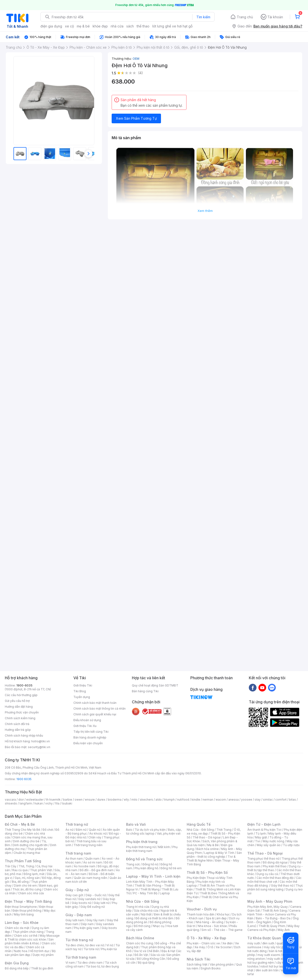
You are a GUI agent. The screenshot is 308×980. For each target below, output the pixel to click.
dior (21, 800)
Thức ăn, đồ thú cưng (27, 889)
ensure (90, 800)
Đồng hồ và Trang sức (144, 859)
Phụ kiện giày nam (87, 928)
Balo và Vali (136, 824)
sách (130, 26)
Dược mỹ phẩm (43, 955)
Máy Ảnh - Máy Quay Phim (270, 901)
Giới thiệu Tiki (83, 685)
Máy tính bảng (24, 914)
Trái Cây (11, 866)
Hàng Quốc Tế (199, 824)
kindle (196, 800)
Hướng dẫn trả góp (18, 730)
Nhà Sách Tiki (199, 959)
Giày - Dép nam (79, 915)
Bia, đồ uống (20, 882)
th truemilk (53, 800)
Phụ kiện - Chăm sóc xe (203, 943)
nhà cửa (117, 26)
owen (79, 800)
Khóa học (223, 914)
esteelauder (35, 800)
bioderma (115, 800)
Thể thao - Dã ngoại (207, 837)
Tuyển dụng (82, 697)
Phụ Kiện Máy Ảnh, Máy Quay (268, 907)
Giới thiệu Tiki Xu (85, 726)
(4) (141, 73)
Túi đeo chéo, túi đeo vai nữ (85, 945)
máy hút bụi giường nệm (273, 961)
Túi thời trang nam (81, 957)
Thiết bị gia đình (42, 968)
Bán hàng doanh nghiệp (90, 737)
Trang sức (133, 864)
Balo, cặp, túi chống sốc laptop (154, 832)
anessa (234, 800)
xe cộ (69, 26)
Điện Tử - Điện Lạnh (264, 824)
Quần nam (92, 859)
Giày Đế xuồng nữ (93, 907)
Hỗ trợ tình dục (40, 951)
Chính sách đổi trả (17, 724)
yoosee (247, 800)
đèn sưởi (268, 943)
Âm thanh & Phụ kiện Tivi (264, 830)
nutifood (183, 800)
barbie (68, 800)
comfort (281, 800)
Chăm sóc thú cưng (140, 943)
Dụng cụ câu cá (267, 874)
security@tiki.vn (39, 747)
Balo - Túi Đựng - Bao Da (273, 918)
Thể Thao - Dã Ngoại (265, 853)
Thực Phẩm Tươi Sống (23, 861)
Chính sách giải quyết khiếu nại (95, 714)
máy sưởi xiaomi (279, 959)
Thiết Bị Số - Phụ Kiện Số (207, 872)
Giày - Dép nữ (77, 890)
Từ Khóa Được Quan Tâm (268, 938)
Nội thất (146, 914)
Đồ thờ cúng (142, 926)
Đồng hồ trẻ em (171, 868)
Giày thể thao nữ (282, 885)
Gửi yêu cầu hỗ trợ (17, 701)
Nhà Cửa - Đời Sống (143, 901)
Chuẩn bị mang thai (27, 853)
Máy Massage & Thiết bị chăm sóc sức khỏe (32, 938)
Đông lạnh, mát (34, 874)
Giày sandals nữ (89, 899)
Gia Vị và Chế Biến (147, 951)
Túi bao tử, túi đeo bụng (102, 966)
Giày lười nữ (102, 903)
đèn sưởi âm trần (267, 970)
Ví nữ (110, 945)
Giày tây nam (95, 920)
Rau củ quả (20, 870)
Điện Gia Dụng (17, 963)
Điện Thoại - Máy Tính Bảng (28, 901)
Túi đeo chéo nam (90, 963)
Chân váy (95, 837)
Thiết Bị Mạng (150, 889)
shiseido (11, 803)
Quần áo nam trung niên (90, 878)
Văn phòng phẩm (222, 964)
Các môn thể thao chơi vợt (274, 880)
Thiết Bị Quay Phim (272, 926)
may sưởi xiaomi (269, 955)
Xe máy (200, 947)
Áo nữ (69, 830)
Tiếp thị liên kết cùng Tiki (91, 732)
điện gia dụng (51, 26)
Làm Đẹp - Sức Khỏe (22, 923)
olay (258, 800)
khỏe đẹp (100, 26)
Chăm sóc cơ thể (26, 936)
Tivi (258, 841)
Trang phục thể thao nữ (263, 859)
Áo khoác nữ (98, 833)
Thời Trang (224, 830)
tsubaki (67, 803)
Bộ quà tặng (146, 963)
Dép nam (87, 924)
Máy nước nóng (273, 841)
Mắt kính (164, 847)
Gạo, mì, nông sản (27, 878)
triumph (169, 800)
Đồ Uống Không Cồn (151, 959)
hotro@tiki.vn (41, 741)
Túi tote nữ (91, 949)
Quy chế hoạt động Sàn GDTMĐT (155, 685)
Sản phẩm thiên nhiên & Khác (29, 941)
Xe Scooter (224, 947)
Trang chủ (245, 17)
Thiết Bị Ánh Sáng (275, 911)
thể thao (143, 26)
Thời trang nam (78, 853)
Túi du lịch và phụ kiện (150, 830)
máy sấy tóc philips (277, 947)
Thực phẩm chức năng (28, 932)
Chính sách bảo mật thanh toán (95, 703)
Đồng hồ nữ (150, 864)
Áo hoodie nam (85, 866)
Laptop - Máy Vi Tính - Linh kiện (153, 876)
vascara (10, 800)
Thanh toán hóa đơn (201, 914)
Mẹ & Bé (213, 845)
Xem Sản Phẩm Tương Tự (136, 118)
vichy (49, 803)
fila (57, 803)
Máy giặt (261, 837)
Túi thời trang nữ (79, 940)
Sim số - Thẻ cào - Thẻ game (222, 930)
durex (101, 800)
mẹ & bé (83, 26)
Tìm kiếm (203, 17)
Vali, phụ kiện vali (169, 833)
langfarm (26, 803)
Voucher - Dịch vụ (202, 909)
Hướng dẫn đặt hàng (19, 707)
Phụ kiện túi (109, 949)
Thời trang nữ (77, 824)
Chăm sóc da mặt (17, 928)
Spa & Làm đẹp (216, 918)
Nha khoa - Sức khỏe (212, 926)
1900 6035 (24, 779)
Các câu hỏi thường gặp (21, 695)
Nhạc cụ (158, 926)
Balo (129, 830)
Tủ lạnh (261, 833)
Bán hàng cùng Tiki (145, 691)
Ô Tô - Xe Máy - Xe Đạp (206, 938)
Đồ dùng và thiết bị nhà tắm (154, 918)
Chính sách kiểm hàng (20, 718)
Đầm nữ (81, 830)
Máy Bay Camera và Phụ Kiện (273, 928)
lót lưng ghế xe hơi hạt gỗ (172, 26)
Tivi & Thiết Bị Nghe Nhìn (211, 859)
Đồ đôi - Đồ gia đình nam (97, 870)
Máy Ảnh (284, 930)
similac (268, 800)
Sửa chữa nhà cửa (146, 911)
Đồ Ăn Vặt (141, 955)
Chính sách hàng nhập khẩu (24, 735)
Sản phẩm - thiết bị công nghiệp (214, 855)
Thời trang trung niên (88, 845)
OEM (136, 59)
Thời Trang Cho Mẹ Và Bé (22, 830)
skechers (146, 800)
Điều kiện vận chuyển (88, 743)
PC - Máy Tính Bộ (145, 893)
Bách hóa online (208, 849)
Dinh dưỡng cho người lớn (30, 845)
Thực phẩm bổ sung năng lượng (275, 887)
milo (134, 800)
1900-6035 (24, 685)
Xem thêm (205, 211)
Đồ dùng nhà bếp (17, 968)
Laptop (165, 893)
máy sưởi (254, 943)
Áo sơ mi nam (93, 862)
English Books (211, 968)
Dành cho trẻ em (25, 885)
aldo (159, 800)
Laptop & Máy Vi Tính (219, 853)
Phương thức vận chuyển (22, 712)
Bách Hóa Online (140, 938)
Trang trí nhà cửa (138, 907)
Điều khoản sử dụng (87, 720)
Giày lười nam (75, 920)
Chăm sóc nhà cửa (31, 893)
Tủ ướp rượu (291, 845)
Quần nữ (95, 830)
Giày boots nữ (81, 903)
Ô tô (210, 947)
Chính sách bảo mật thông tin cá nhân (99, 709)
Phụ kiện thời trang (142, 842)
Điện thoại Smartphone (21, 907)
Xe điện (228, 943)
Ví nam (70, 963)
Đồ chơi (48, 830)
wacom (221, 800)
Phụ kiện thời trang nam (152, 849)
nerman (208, 800)
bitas (292, 800)
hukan (39, 803)
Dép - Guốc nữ (96, 895)
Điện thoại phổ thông (27, 911)
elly (126, 800)
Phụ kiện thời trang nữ (141, 847)
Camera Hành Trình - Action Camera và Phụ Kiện (274, 914)
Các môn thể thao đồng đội (275, 878)
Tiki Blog (80, 691)
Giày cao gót (74, 895)
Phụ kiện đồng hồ (146, 868)
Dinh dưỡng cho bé (26, 841)
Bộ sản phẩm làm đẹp (30, 953)
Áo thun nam (74, 859)
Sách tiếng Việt (197, 964)
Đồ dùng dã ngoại (275, 862)
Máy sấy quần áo (269, 845)
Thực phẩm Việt (41, 870)
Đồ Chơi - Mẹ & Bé (20, 824)
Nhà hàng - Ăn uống (210, 922)
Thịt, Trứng (26, 866)
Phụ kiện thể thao (275, 866)
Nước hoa (21, 951)
